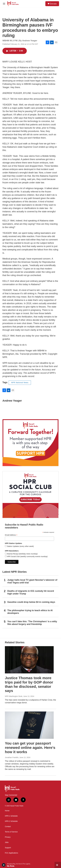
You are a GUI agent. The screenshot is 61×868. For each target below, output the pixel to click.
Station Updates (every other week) (20, 546)
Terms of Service (11, 832)
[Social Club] (30, 495)
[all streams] (58, 865)
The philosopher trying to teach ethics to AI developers (30, 612)
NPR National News (20, 383)
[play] (4, 865)
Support (8, 848)
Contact (8, 827)
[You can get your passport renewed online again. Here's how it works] (29, 725)
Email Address (11, 535)
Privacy (8, 837)
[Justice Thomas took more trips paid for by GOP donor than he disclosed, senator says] (29, 660)
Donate (53, 4)
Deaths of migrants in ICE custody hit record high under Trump (31, 592)
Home (7, 811)
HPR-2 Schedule (11, 821)
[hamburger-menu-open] (4, 4)
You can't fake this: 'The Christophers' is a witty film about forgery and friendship (32, 623)
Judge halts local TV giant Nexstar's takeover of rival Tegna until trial (32, 581)
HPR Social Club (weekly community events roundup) (27, 556)
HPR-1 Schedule (11, 816)
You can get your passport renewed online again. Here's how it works (30, 748)
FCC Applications (11, 853)
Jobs (7, 842)
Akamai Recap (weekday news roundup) (22, 554)
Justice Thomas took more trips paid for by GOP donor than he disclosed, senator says (29, 684)
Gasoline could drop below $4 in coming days (31, 602)
